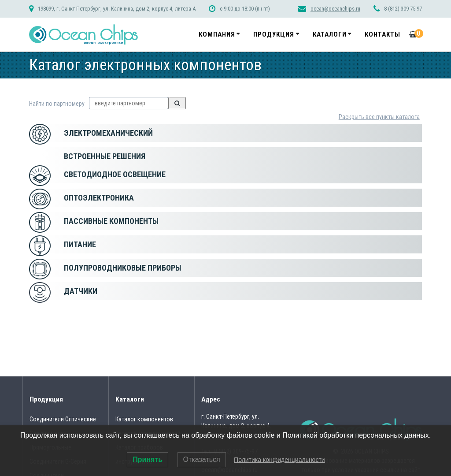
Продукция (274, 34)
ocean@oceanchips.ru (335, 9)
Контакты (383, 34)
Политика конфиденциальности (279, 460)
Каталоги (330, 34)
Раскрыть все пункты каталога (379, 117)
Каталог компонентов (144, 419)
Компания (217, 34)
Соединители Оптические (63, 419)
